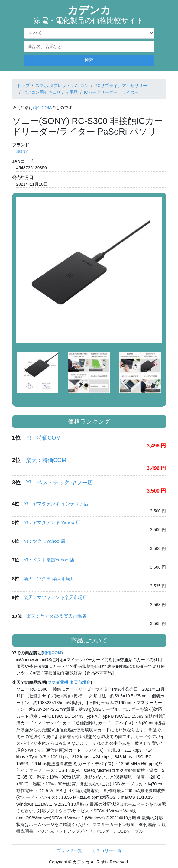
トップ (23, 86)
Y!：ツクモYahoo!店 (44, 541)
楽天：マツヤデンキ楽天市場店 (55, 597)
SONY (22, 151)
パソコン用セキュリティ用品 (50, 92)
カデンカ (89, 15)
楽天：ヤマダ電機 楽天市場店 (56, 616)
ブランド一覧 (70, 850)
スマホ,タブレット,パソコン (62, 86)
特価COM (42, 108)
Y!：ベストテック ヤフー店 (59, 482)
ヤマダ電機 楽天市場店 (69, 682)
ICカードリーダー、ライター (111, 92)
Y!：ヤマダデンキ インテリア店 (56, 504)
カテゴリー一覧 (107, 850)
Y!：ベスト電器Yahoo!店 (49, 560)
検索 (89, 60)
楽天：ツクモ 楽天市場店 (49, 579)
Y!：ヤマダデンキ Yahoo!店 (52, 522)
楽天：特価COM (46, 460)
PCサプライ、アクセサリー (121, 86)
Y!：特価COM (43, 438)
